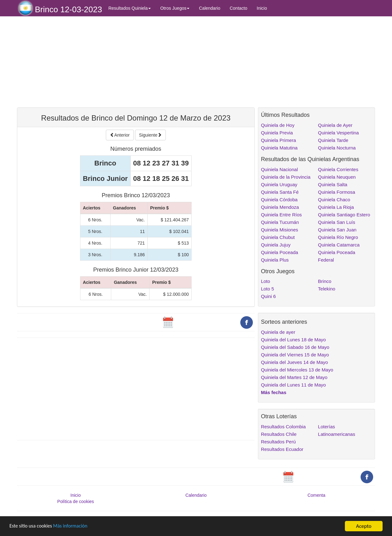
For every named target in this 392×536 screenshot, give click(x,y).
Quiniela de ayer (278, 332)
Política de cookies (76, 501)
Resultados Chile (279, 434)
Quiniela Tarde (333, 140)
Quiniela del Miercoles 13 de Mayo (297, 370)
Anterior (120, 135)
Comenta (316, 495)
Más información (74, 526)
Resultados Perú (278, 442)
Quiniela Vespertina (338, 133)
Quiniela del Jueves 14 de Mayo (294, 362)
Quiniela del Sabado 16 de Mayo (295, 347)
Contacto (238, 8)
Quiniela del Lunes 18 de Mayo (294, 340)
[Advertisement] (136, 62)
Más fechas (274, 392)
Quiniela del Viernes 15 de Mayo (295, 355)
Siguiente (150, 135)
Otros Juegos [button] (175, 8)
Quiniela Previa (277, 133)
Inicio (262, 8)
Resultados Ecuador (282, 449)
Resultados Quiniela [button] (130, 8)
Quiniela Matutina (279, 148)
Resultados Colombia (283, 427)
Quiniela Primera (279, 140)
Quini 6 (269, 296)
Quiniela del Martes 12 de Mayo (294, 377)
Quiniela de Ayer (335, 125)
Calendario (210, 8)
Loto (266, 281)
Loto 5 (268, 289)
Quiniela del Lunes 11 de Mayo (294, 385)
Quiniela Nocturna (337, 148)
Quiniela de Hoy (278, 125)
